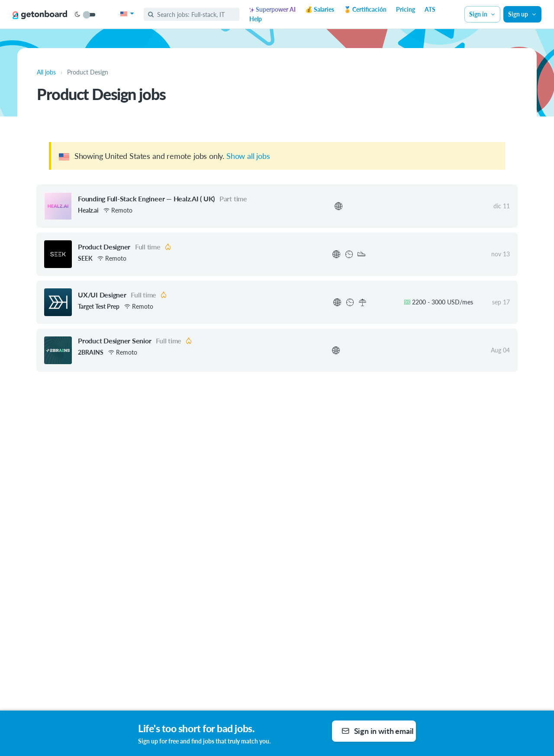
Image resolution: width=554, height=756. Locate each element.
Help (256, 19)
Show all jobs (248, 156)
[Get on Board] (40, 15)
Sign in (483, 14)
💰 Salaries (320, 9)
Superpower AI (272, 9)
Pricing (406, 9)
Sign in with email (378, 731)
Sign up (522, 14)
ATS (430, 9)
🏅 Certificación (365, 9)
